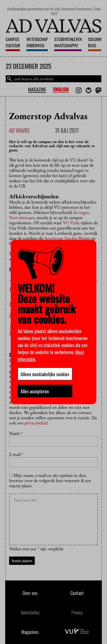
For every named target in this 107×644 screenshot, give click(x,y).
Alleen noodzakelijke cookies (45, 374)
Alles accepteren (35, 391)
